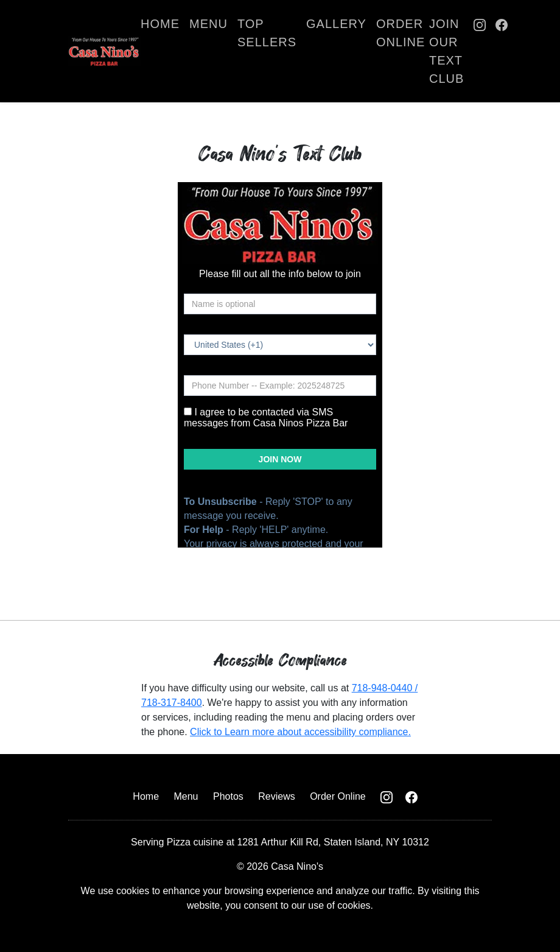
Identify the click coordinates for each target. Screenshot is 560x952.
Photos (228, 796)
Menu (208, 24)
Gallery (336, 24)
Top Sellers (267, 33)
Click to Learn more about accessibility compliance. (300, 732)
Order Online (401, 33)
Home (160, 24)
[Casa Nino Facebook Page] (502, 51)
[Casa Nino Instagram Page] (480, 51)
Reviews (276, 796)
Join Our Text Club (446, 51)
